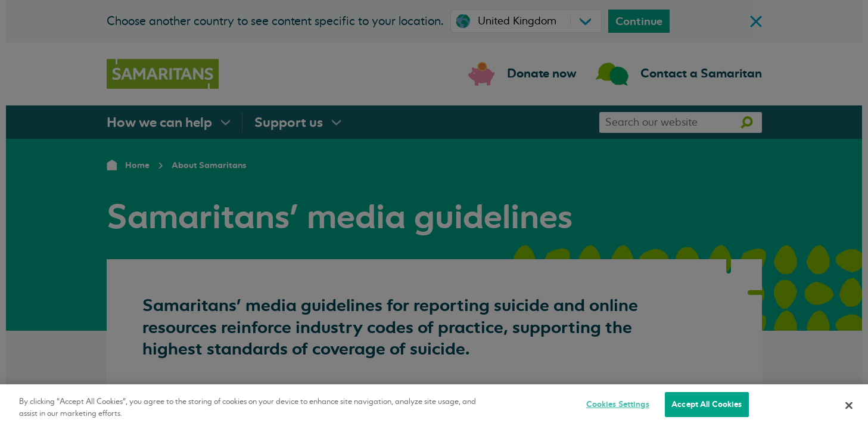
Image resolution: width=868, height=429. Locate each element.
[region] (434, 407)
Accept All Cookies (707, 404)
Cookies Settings (618, 404)
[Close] (849, 405)
